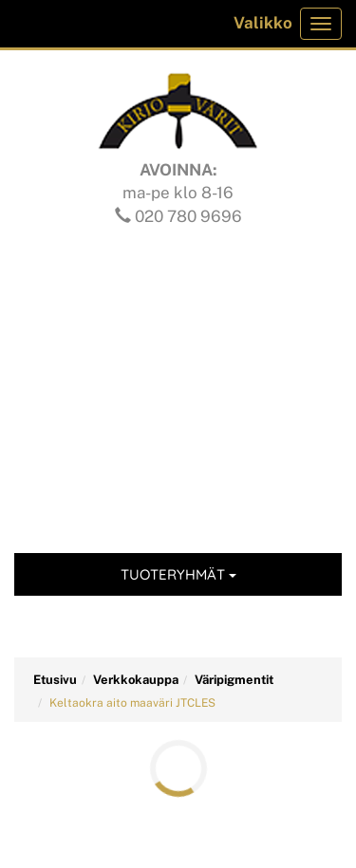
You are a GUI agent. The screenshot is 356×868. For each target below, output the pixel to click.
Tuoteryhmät (178, 574)
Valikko (263, 23)
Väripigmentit (234, 680)
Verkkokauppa (136, 680)
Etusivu (55, 680)
